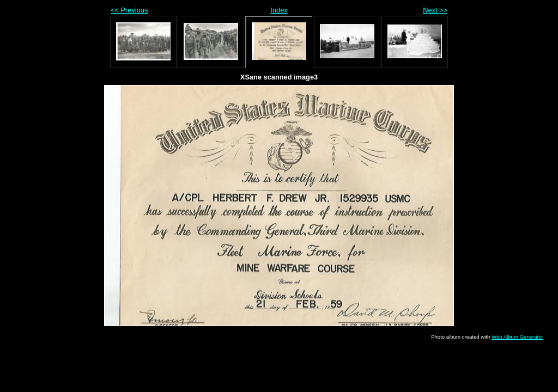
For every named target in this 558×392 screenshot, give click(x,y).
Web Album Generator (517, 337)
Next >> (435, 10)
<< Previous (129, 10)
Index (279, 10)
